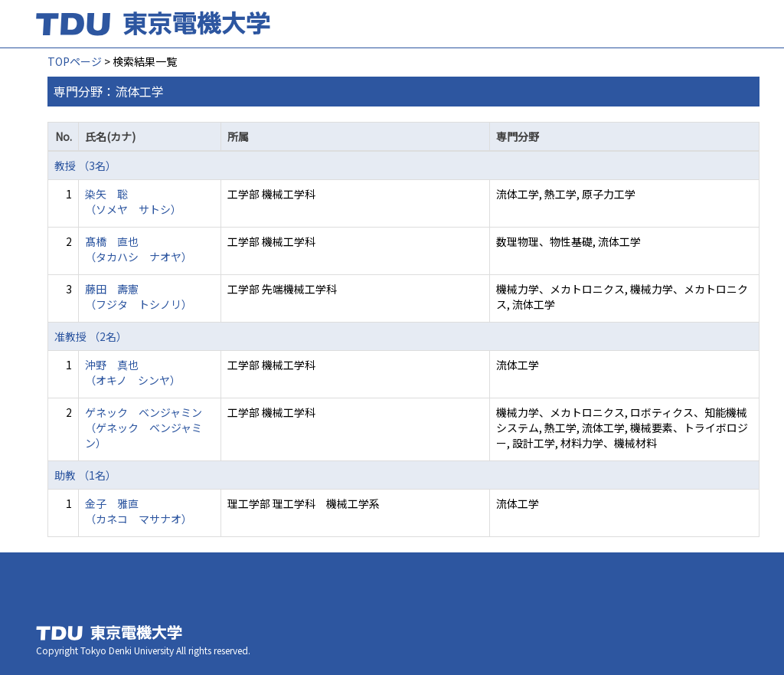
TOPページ (75, 61)
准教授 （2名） (91, 336)
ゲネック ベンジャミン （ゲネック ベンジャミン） (144, 428)
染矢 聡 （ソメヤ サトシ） (133, 202)
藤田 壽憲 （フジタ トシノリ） (139, 297)
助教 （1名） (85, 475)
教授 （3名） (85, 165)
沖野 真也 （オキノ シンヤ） (133, 372)
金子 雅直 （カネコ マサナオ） (139, 511)
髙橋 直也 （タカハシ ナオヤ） (139, 249)
